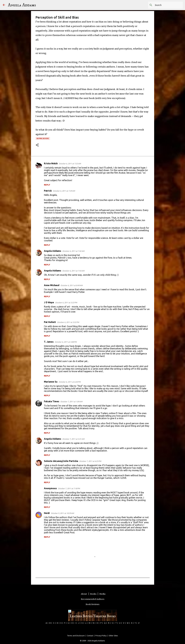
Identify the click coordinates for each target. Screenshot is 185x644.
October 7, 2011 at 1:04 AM (71, 402)
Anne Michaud (52, 285)
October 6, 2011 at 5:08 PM (66, 342)
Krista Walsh (51, 163)
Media (102, 594)
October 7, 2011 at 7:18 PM (69, 488)
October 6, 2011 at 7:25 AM (70, 164)
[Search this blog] (168, 5)
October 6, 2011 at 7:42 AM (73, 251)
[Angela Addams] (4, 5)
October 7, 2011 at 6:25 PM (90, 461)
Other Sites (113, 636)
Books (93, 594)
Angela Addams (22, 5)
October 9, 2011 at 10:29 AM (62, 513)
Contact (90, 636)
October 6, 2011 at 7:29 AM (64, 191)
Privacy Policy (101, 636)
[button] (37, 145)
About (84, 594)
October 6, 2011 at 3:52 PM (68, 322)
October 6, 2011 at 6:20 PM (70, 382)
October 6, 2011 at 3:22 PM (66, 303)
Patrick (48, 191)
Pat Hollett (50, 322)
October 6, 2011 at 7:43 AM (73, 271)
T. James (49, 342)
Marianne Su (51, 382)
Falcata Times (52, 401)
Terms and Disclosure (76, 636)
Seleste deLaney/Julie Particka (61, 461)
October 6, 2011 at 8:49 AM (72, 285)
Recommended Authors (93, 599)
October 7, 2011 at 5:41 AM (73, 439)
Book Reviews (92, 604)
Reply (47, 185)
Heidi (47, 513)
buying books (43, 138)
